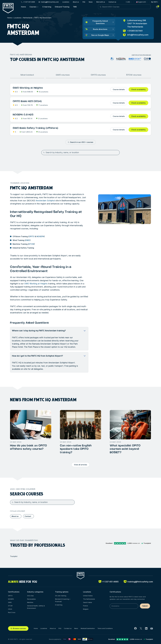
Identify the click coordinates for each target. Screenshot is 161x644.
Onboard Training (62, 7)
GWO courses (63, 75)
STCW (31, 244)
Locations (66, 2)
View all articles (80, 465)
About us (76, 2)
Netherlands (28, 18)
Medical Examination (88, 628)
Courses (33, 7)
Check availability (138, 89)
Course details (119, 89)
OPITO (32, 236)
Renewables (31, 599)
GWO (28, 240)
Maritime (30, 602)
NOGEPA (40, 236)
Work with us (101, 2)
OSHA (10, 609)
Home (23, 7)
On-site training (61, 596)
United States (88, 596)
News (91, 2)
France (85, 606)
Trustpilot (14, 556)
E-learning (47, 7)
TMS (75, 7)
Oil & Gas (30, 596)
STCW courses (134, 75)
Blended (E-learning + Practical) (63, 600)
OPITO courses (98, 75)
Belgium (86, 609)
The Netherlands (89, 599)
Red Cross (12, 612)
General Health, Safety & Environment (36, 607)
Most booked (27, 75)
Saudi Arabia (87, 602)
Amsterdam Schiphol (45, 201)
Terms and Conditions (105, 628)
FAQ (84, 2)
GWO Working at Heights (36, 284)
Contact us (112, 2)
